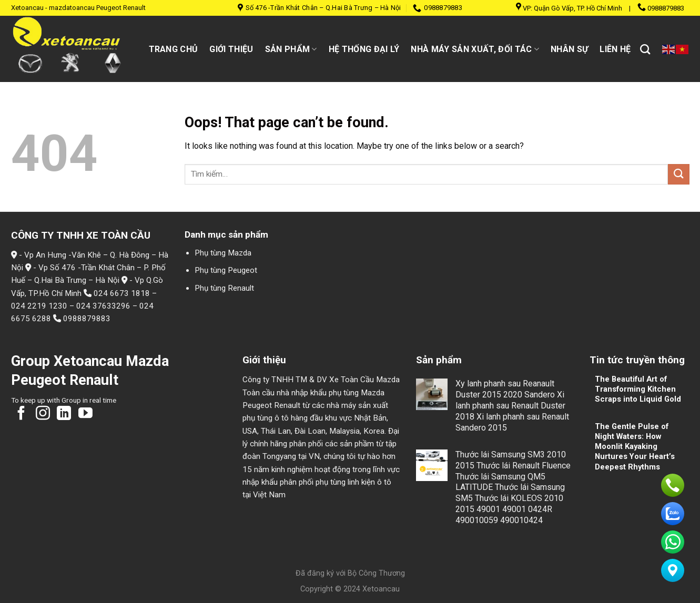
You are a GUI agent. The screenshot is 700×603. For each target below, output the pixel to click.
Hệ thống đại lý (364, 49)
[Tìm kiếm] (645, 49)
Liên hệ (615, 49)
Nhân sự (569, 49)
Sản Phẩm (291, 49)
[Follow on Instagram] (43, 414)
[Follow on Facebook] (21, 414)
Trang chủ (174, 49)
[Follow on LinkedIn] (64, 414)
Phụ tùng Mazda (223, 253)
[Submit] (678, 174)
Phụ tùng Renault (224, 288)
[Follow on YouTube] (85, 414)
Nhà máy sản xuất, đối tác (475, 49)
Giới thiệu (231, 49)
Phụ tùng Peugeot (226, 270)
